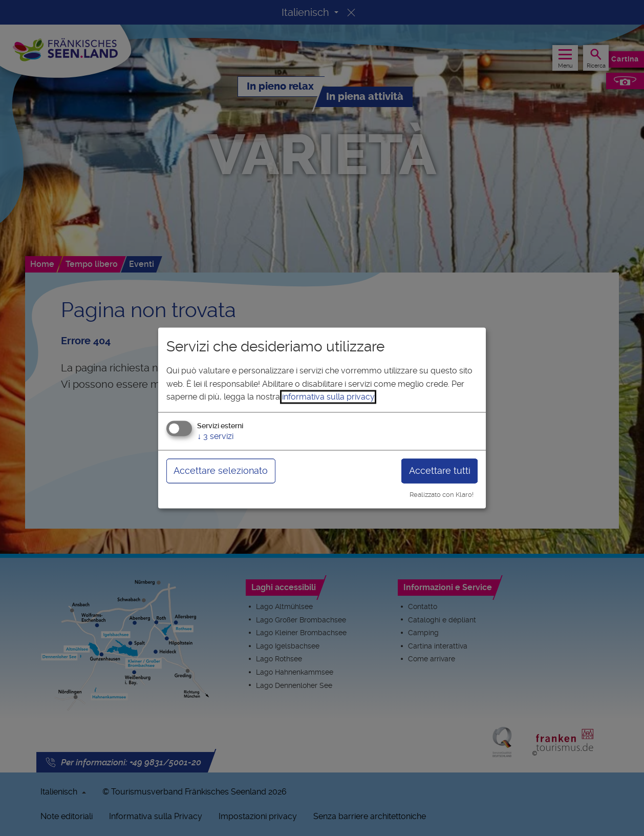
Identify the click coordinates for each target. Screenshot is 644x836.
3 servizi (215, 436)
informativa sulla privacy (328, 397)
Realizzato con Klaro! (442, 495)
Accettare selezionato (221, 471)
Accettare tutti (440, 471)
